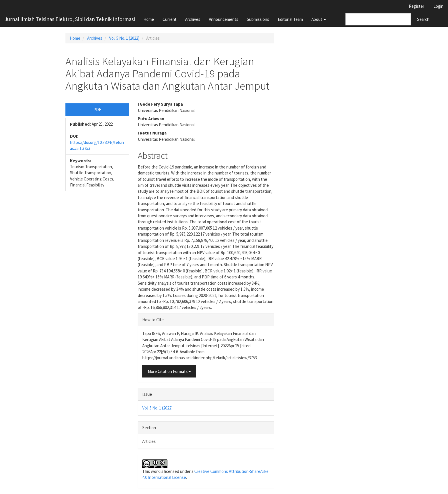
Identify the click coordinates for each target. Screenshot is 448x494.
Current (170, 19)
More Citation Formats (169, 371)
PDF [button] (97, 110)
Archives (193, 19)
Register (417, 6)
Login (438, 6)
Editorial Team (290, 19)
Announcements (224, 19)
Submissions (258, 19)
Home (149, 19)
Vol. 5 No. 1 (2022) (124, 38)
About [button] (319, 19)
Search (423, 19)
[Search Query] (378, 19)
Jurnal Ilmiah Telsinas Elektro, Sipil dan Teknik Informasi (70, 19)
